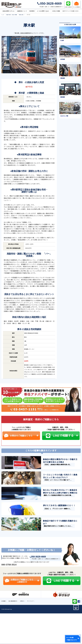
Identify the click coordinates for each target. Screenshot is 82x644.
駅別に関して (26, 15)
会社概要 (4, 636)
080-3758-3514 (9, 599)
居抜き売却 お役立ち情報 (14, 15)
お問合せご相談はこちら (24, 436)
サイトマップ (35, 636)
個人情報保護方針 (15, 636)
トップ (3, 15)
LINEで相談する (65, 436)
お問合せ (26, 636)
